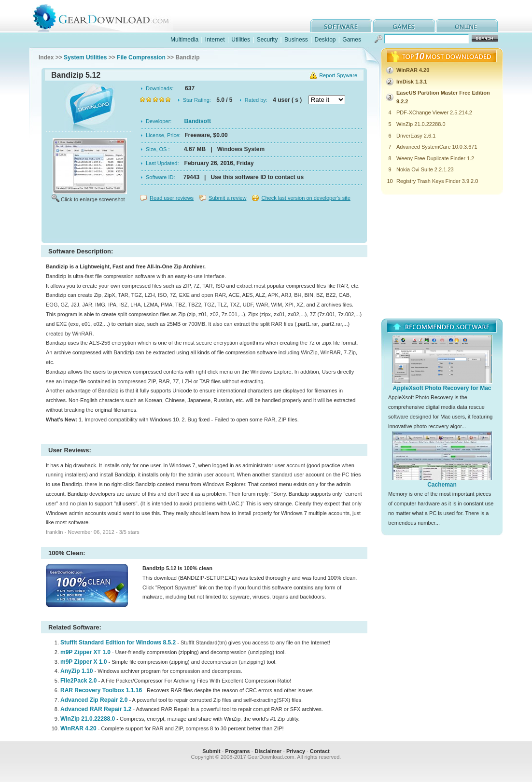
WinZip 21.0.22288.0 (88, 719)
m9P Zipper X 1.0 (84, 662)
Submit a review (227, 198)
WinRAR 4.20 (78, 728)
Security (267, 40)
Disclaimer (268, 751)
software (341, 26)
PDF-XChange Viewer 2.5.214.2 (434, 112)
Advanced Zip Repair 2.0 (94, 700)
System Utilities (85, 57)
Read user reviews (172, 198)
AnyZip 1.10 (77, 671)
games (404, 26)
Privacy (296, 751)
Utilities (241, 40)
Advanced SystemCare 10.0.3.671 (437, 147)
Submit (211, 751)
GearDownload (108, 16)
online (467, 26)
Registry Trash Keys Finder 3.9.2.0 (437, 181)
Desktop (325, 40)
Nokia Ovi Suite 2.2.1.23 (425, 169)
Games (352, 40)
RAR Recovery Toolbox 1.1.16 (101, 690)
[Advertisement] (204, 224)
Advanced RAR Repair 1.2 (96, 709)
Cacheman (442, 485)
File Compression (141, 57)
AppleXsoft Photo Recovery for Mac (442, 388)
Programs (237, 751)
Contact (320, 751)
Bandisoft (198, 121)
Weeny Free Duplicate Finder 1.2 (435, 158)
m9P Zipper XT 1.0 (85, 652)
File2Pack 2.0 (78, 681)
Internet (215, 40)
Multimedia (184, 40)
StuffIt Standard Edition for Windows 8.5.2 (118, 642)
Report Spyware (338, 75)
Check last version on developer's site (306, 198)
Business (296, 40)
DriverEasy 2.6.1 (416, 136)
